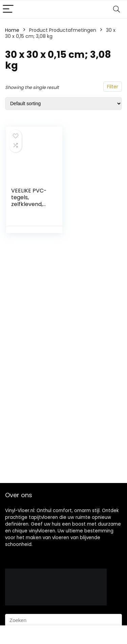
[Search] (117, 9)
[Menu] (8, 9)
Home (12, 30)
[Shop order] (63, 103)
